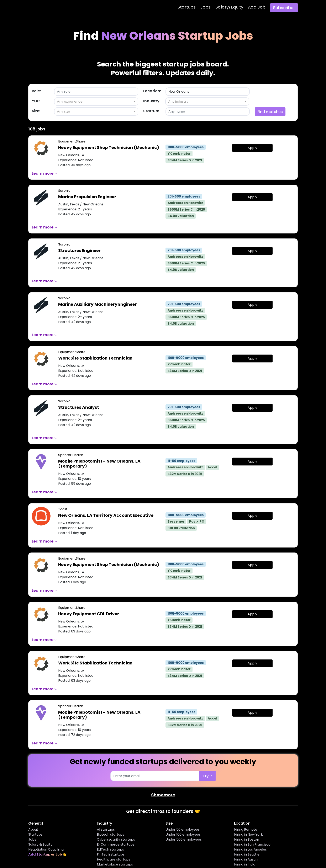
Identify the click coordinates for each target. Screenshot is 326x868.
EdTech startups (110, 849)
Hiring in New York (248, 834)
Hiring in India (245, 864)
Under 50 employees (183, 829)
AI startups (106, 829)
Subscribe (283, 8)
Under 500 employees (184, 839)
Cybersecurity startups (116, 839)
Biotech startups (111, 834)
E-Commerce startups (116, 844)
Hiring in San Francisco (252, 844)
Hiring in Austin (246, 859)
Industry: (152, 101)
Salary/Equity (229, 7)
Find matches (270, 112)
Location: (152, 91)
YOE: (36, 101)
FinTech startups (111, 854)
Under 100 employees (183, 834)
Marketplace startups (115, 864)
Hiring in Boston (247, 839)
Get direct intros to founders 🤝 (163, 811)
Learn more (45, 173)
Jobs (206, 7)
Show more (163, 795)
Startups (187, 7)
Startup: (151, 111)
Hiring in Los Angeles (250, 849)
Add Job (257, 7)
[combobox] (96, 102)
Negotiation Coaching (46, 849)
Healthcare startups (114, 859)
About (33, 829)
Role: (36, 91)
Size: (36, 111)
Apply (252, 148)
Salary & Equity (40, 844)
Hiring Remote (246, 829)
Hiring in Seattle (247, 854)
